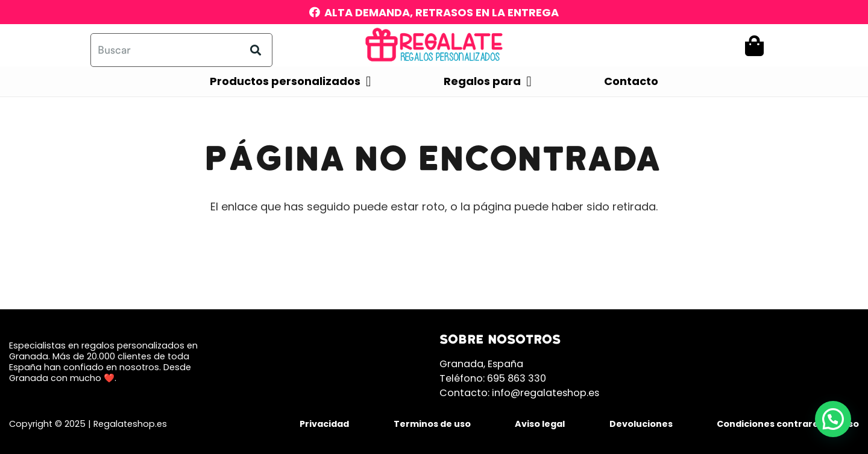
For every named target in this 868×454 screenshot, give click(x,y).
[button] (833, 419)
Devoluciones (641, 424)
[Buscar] (181, 50)
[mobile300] (434, 45)
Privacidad (324, 424)
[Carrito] (754, 46)
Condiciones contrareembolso (788, 424)
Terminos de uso (432, 424)
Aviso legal (540, 424)
